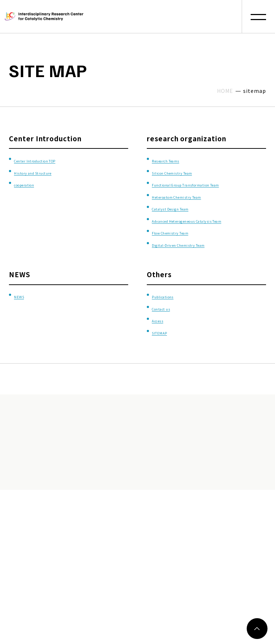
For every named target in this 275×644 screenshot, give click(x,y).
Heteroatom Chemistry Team (202, 208)
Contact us (171, 332)
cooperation (35, 184)
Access (164, 344)
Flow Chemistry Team (189, 256)
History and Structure (52, 172)
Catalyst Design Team (189, 220)
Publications (173, 320)
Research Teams (180, 159)
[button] (258, 17)
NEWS (24, 320)
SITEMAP (167, 356)
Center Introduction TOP (57, 159)
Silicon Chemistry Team (193, 172)
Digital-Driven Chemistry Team (205, 268)
